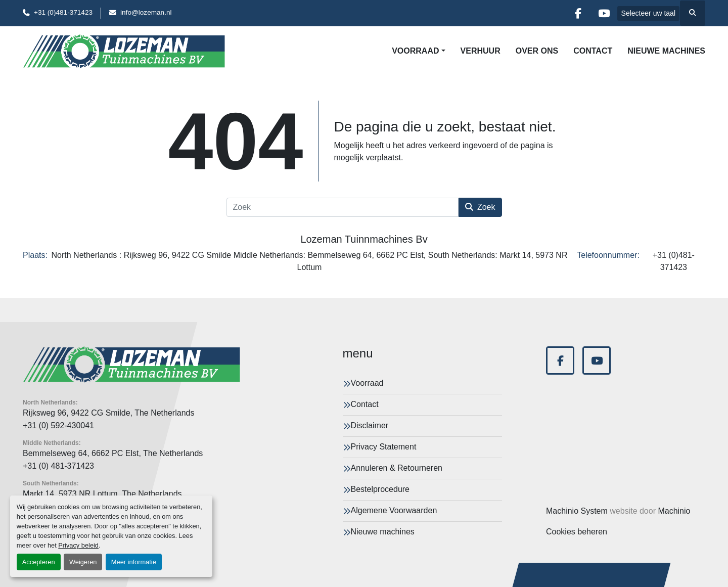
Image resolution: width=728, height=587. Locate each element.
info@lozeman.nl (146, 12)
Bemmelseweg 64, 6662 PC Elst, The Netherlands (113, 453)
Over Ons (537, 51)
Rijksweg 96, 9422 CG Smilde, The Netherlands (108, 413)
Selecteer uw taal (648, 13)
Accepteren (39, 562)
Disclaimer (370, 425)
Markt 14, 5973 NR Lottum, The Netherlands (102, 494)
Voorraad (415, 51)
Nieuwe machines (666, 51)
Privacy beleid (78, 545)
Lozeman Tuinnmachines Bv (364, 239)
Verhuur (481, 51)
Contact (593, 51)
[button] (418, 51)
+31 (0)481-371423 (63, 12)
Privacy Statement (384, 447)
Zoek (480, 207)
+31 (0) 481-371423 (58, 466)
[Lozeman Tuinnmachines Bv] (131, 365)
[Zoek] (343, 207)
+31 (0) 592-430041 (58, 425)
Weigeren (83, 562)
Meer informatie (134, 562)
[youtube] (604, 13)
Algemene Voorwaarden (394, 510)
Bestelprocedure (380, 489)
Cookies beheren (577, 532)
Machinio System (577, 511)
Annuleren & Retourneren (397, 468)
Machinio (674, 511)
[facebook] (578, 13)
